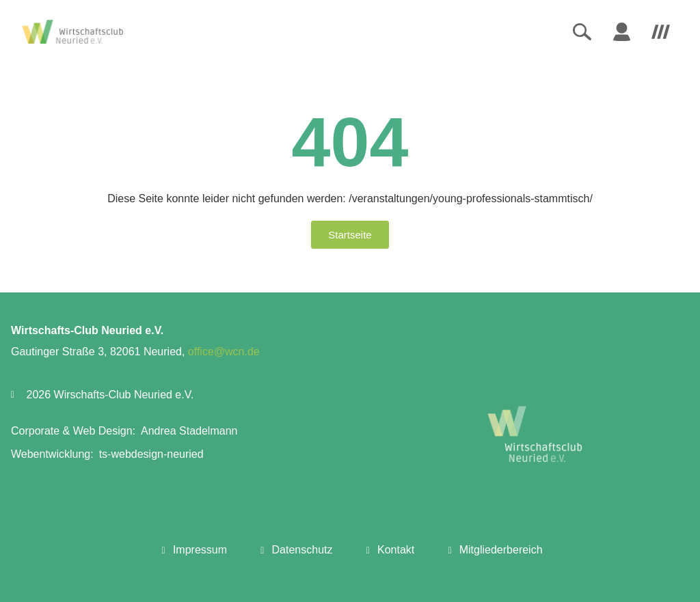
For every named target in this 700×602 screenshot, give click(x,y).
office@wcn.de (224, 352)
